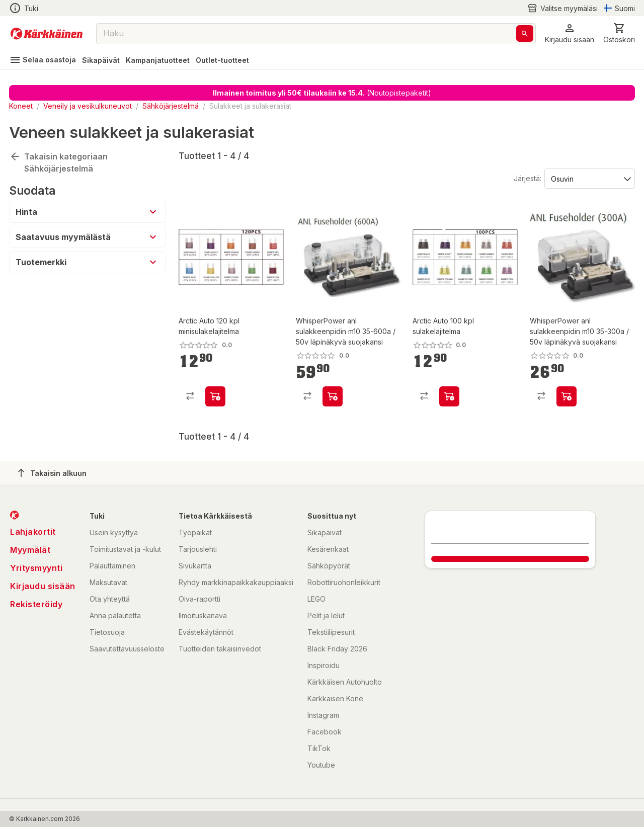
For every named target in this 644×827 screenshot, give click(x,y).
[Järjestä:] (589, 178)
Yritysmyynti (36, 568)
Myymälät (30, 550)
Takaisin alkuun (52, 473)
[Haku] (525, 33)
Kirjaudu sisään (43, 586)
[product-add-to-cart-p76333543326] (333, 396)
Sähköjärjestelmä (171, 106)
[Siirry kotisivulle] (47, 34)
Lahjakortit (33, 532)
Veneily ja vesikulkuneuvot (88, 106)
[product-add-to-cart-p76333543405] (567, 396)
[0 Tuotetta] (619, 33)
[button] (570, 33)
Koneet (21, 106)
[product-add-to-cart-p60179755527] (215, 396)
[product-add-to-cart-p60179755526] (449, 396)
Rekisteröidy (36, 604)
